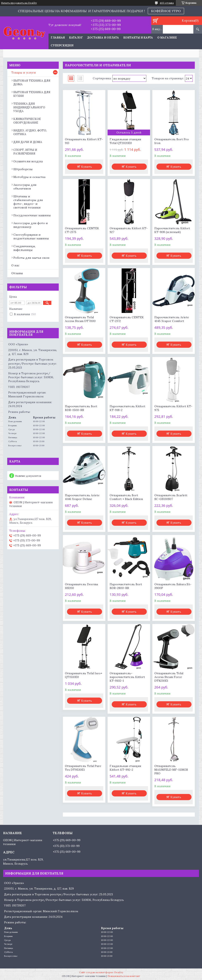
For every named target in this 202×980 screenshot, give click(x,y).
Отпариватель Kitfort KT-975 (173, 408)
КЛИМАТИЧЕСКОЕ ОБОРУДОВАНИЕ (27, 121)
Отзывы (17, 273)
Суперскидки (62, 45)
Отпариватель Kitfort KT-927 (129, 230)
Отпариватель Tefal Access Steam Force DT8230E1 (169, 677)
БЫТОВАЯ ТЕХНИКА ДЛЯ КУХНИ (32, 94)
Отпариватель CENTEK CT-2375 (82, 230)
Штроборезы (23, 169)
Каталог (76, 38)
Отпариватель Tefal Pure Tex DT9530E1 (83, 768)
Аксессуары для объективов (25, 187)
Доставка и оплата (103, 38)
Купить (87, 167)
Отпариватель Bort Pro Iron (172, 141)
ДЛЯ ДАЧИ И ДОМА (28, 142)
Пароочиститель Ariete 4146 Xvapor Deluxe (82, 497)
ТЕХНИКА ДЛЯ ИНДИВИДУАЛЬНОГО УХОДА (29, 107)
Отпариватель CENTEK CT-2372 (127, 319)
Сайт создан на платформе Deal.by (101, 972)
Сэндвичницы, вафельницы (25, 248)
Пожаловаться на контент (124, 976)
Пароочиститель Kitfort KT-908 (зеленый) (172, 230)
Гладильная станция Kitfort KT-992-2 (125, 768)
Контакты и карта (138, 38)
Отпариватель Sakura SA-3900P (173, 586)
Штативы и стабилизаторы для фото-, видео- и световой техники (28, 202)
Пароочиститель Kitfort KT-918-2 (127, 408)
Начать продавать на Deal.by (19, 3)
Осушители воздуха (28, 161)
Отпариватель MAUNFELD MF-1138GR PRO (171, 770)
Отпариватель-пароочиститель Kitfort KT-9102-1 (127, 677)
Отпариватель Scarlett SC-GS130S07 (171, 497)
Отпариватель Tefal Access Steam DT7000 (80, 319)
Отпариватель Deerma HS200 (81, 586)
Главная (58, 38)
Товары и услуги (24, 73)
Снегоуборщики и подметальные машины (31, 237)
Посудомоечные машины (32, 215)
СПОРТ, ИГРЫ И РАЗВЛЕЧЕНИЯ (25, 152)
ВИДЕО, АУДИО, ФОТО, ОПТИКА (30, 132)
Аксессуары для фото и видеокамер (31, 225)
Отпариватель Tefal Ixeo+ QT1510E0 (84, 675)
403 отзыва (167, 3)
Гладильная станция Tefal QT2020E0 (125, 141)
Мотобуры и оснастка (29, 177)
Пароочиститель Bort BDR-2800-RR (126, 586)
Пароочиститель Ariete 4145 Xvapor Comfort (172, 319)
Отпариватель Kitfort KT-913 (84, 141)
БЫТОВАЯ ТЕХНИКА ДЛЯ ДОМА (32, 82)
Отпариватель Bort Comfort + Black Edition (126, 497)
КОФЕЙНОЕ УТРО (166, 11)
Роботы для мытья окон (31, 258)
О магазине (167, 38)
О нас (15, 265)
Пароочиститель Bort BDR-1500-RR (81, 408)
